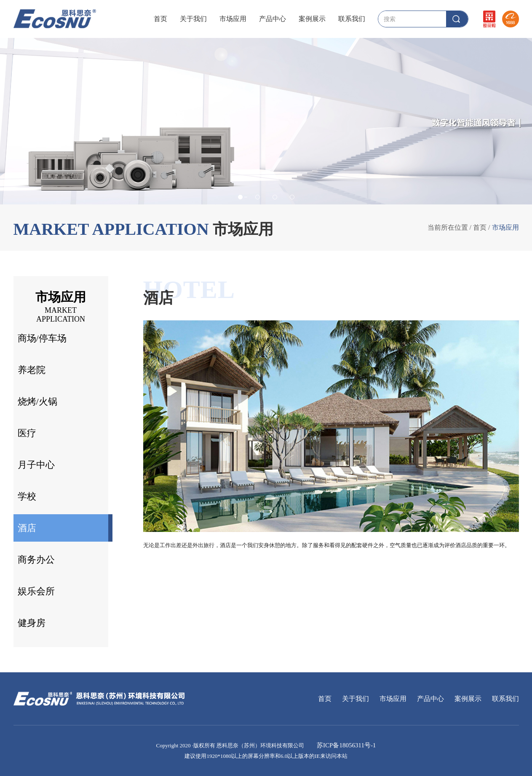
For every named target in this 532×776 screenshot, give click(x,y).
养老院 (32, 370)
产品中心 (273, 19)
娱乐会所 (36, 591)
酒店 (27, 528)
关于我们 (193, 19)
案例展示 (312, 19)
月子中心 (36, 465)
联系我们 (352, 19)
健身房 (32, 623)
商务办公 (36, 560)
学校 (27, 496)
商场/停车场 (42, 338)
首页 (160, 19)
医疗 (27, 433)
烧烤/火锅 (37, 401)
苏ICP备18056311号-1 (345, 745)
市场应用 (233, 19)
